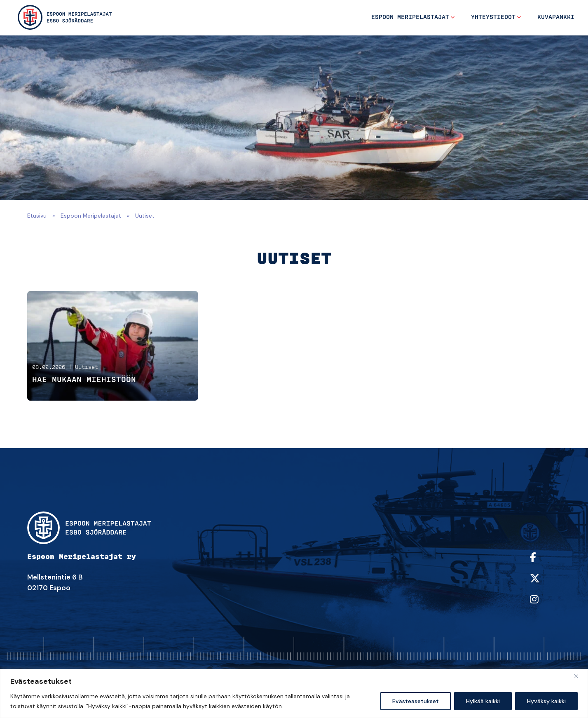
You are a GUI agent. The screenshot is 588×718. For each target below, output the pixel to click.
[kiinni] (579, 676)
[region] (294, 693)
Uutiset (87, 367)
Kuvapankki (556, 17)
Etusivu (37, 216)
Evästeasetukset (416, 701)
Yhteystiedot (493, 17)
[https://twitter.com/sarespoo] (543, 584)
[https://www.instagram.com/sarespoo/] (543, 605)
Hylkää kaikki (483, 701)
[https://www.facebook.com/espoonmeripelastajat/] (543, 563)
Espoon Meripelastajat (410, 17)
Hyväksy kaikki (546, 701)
